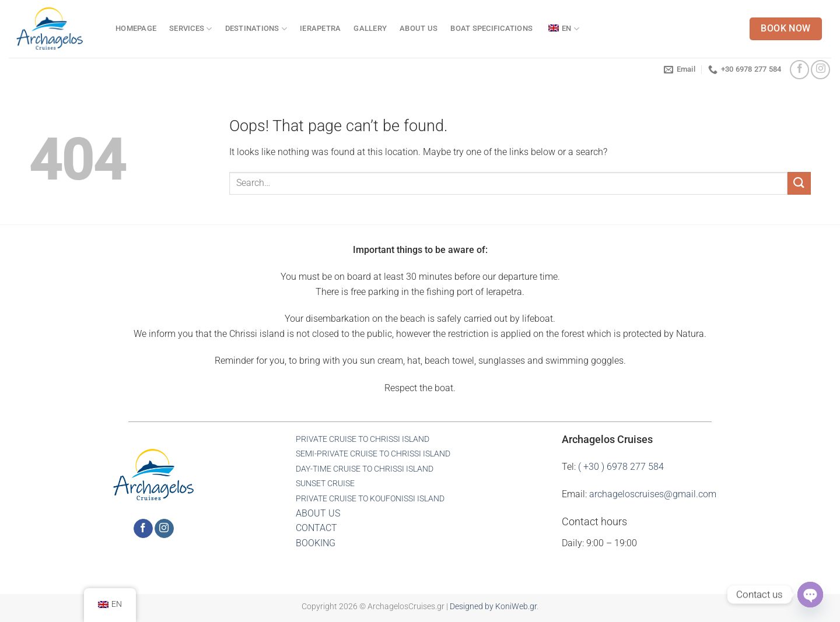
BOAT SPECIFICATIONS (491, 28)
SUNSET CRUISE (325, 484)
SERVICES (191, 29)
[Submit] (799, 183)
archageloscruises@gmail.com (653, 494)
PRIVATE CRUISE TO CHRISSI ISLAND (363, 439)
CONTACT (316, 528)
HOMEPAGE (136, 28)
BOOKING (316, 543)
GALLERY (370, 28)
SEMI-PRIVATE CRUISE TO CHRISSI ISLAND (373, 454)
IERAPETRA (320, 28)
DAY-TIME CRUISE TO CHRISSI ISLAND (365, 469)
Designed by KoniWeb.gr (493, 607)
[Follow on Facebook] (799, 70)
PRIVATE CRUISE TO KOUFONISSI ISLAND (370, 499)
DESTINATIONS (256, 29)
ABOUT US (419, 28)
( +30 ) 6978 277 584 (621, 467)
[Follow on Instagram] (820, 70)
